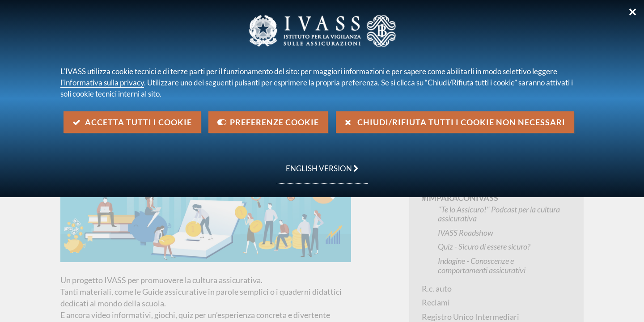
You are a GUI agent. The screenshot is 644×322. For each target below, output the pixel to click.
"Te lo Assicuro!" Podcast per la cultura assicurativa (499, 214)
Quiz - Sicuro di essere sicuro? (484, 246)
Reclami (436, 302)
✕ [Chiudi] (633, 12)
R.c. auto (437, 288)
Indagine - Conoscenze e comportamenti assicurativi (482, 265)
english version (318, 164)
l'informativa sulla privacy (102, 83)
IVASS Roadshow (466, 233)
